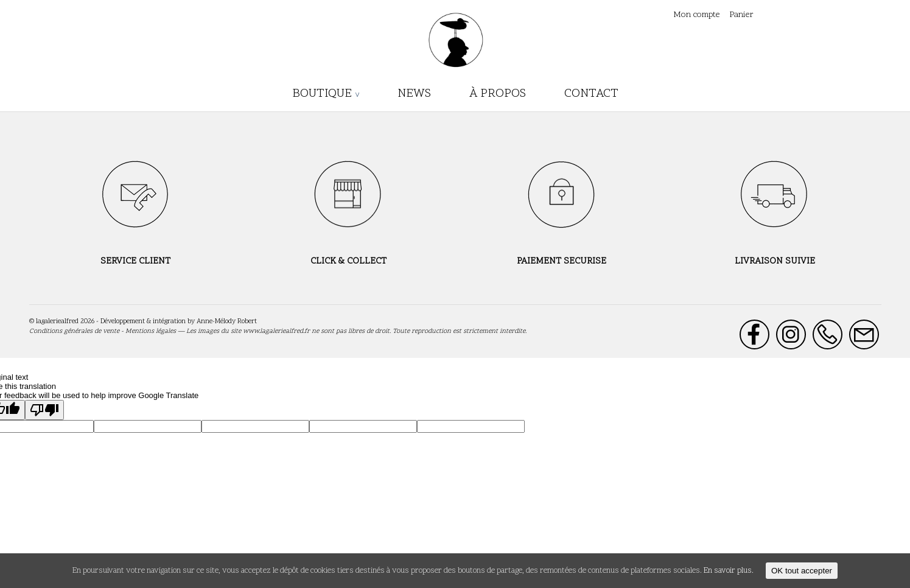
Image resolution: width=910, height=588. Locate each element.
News (414, 94)
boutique (322, 94)
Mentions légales (151, 331)
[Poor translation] (44, 410)
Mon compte (697, 15)
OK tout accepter (802, 571)
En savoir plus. (729, 571)
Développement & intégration (143, 322)
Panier (741, 15)
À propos (498, 94)
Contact (591, 94)
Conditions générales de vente (74, 331)
